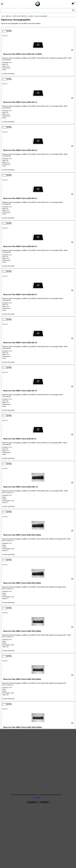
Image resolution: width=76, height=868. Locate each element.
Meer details (37, 798)
